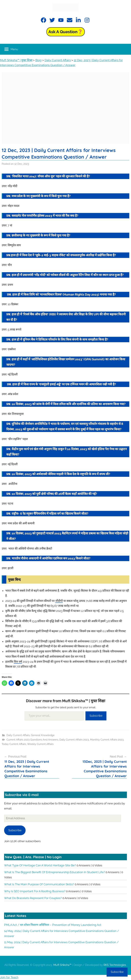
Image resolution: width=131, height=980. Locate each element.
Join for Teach (9, 977)
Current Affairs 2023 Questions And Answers (32, 740)
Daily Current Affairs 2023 (74, 740)
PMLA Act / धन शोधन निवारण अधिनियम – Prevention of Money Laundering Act (53, 925)
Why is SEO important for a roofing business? (35, 891)
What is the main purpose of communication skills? (39, 884)
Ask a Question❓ (66, 32)
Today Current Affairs (14, 744)
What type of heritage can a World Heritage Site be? (40, 865)
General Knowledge (43, 735)
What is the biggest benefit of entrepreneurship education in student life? (54, 872)
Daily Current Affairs (18, 735)
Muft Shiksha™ (62, 965)
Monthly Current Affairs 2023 (107, 740)
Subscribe (96, 716)
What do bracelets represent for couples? (33, 898)
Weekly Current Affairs (40, 744)
